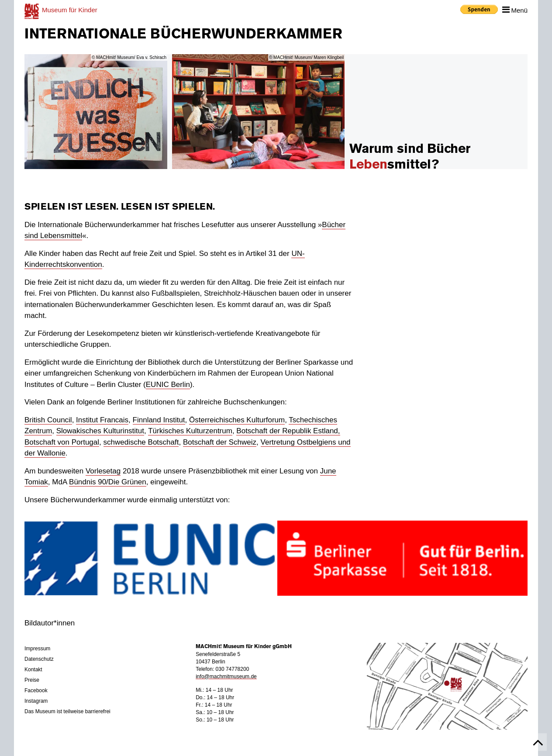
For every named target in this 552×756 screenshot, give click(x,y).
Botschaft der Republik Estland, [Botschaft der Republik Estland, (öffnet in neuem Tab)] (288, 431)
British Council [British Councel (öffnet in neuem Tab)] (48, 420)
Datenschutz (39, 659)
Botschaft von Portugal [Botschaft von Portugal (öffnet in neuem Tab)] (62, 442)
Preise (32, 680)
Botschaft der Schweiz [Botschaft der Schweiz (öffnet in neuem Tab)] (220, 442)
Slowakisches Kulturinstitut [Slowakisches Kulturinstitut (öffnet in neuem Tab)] (100, 431)
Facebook (36, 690)
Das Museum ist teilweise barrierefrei (67, 711)
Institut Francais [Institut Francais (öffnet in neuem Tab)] (102, 420)
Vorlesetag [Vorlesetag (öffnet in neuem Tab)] (103, 471)
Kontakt (33, 670)
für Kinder (70, 10)
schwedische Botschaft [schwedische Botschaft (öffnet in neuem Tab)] (141, 442)
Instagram (36, 701)
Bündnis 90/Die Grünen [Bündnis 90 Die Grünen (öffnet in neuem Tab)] (108, 482)
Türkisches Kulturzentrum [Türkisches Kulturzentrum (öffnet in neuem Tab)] (190, 431)
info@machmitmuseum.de (226, 677)
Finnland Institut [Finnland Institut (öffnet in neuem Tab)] (159, 420)
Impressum (37, 649)
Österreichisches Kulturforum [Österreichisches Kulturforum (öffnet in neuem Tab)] (237, 420)
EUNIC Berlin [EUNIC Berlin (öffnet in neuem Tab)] (168, 385)
